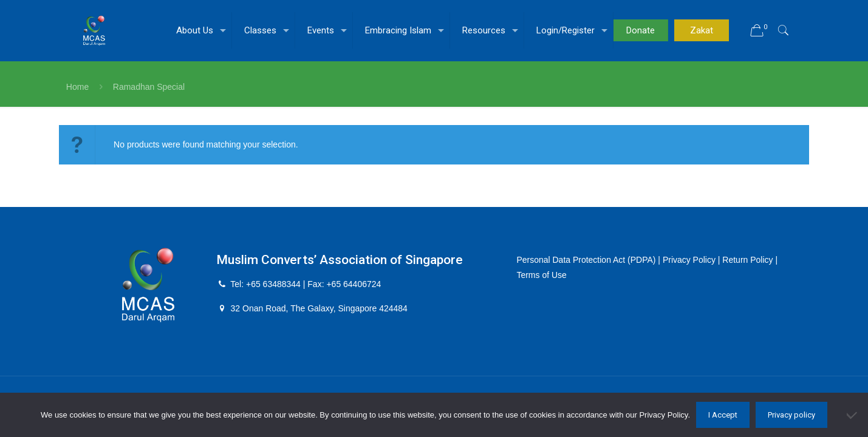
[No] (853, 415)
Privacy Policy (689, 260)
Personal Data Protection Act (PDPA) (586, 260)
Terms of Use (541, 275)
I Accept (723, 415)
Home (77, 87)
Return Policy (748, 260)
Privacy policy (791, 415)
